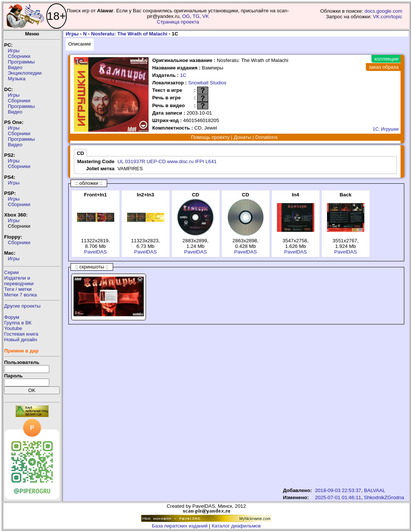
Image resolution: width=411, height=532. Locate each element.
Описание (80, 44)
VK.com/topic (388, 17)
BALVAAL (375, 490)
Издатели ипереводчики (19, 281)
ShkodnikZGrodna (384, 497)
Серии (11, 272)
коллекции (386, 59)
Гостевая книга (21, 334)
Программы (21, 62)
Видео (15, 67)
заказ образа (384, 67)
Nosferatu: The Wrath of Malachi (129, 34)
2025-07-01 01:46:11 (338, 497)
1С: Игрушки (386, 129)
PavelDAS (95, 252)
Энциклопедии (25, 73)
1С (183, 75)
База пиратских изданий (180, 526)
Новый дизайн (21, 340)
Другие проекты (22, 306)
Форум (12, 317)
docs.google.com (384, 11)
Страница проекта (178, 22)
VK (206, 16)
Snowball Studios (207, 83)
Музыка (17, 79)
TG (196, 16)
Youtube (13, 328)
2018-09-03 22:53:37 (338, 490)
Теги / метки (18, 289)
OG (186, 16)
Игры (14, 51)
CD (80, 153)
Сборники (19, 56)
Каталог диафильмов (236, 526)
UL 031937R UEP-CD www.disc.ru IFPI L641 (167, 161)
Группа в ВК (18, 323)
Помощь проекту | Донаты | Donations (234, 137)
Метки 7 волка (21, 295)
